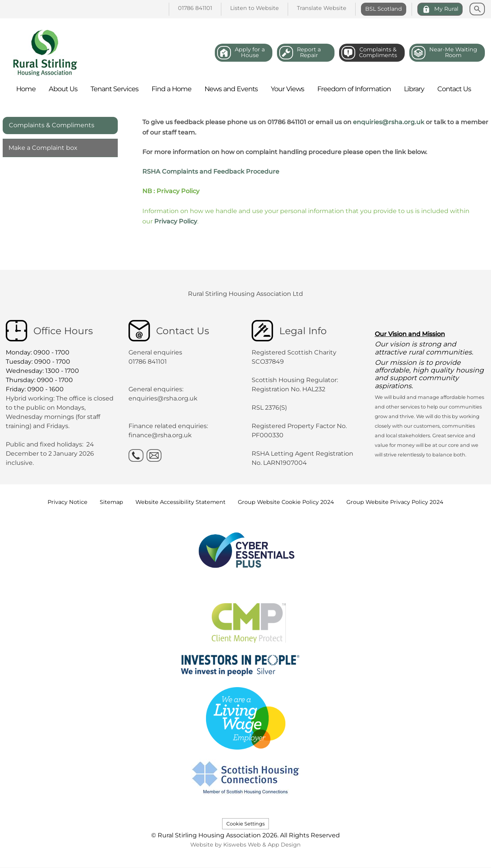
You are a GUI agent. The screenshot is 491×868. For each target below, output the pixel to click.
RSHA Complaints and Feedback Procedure (211, 171)
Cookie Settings (245, 824)
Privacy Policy (176, 221)
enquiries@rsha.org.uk (389, 122)
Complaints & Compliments (52, 125)
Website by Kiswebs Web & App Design (245, 845)
